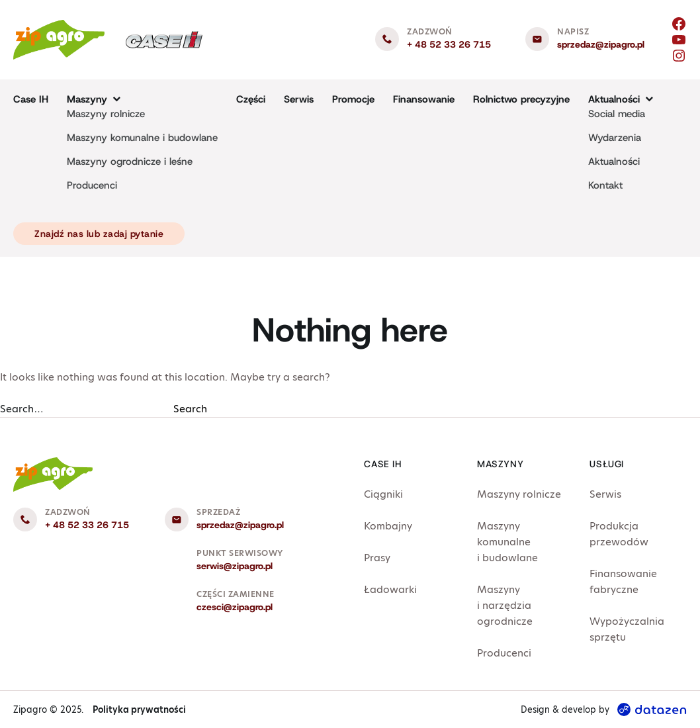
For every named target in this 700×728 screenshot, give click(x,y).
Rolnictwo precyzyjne (521, 99)
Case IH (31, 99)
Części (251, 99)
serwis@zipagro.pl (235, 566)
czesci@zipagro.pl (235, 607)
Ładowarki (390, 589)
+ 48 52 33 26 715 (449, 44)
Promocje (353, 99)
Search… (22, 409)
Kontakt (605, 185)
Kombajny (388, 526)
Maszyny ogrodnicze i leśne (130, 161)
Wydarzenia (615, 138)
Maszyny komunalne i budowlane (142, 138)
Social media (617, 114)
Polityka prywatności (139, 709)
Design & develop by (604, 709)
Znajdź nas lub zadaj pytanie (99, 234)
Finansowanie (424, 99)
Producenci (92, 185)
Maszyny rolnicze (106, 114)
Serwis (299, 99)
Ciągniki (383, 494)
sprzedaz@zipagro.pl (601, 44)
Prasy (377, 558)
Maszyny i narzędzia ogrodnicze (505, 605)
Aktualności (614, 161)
